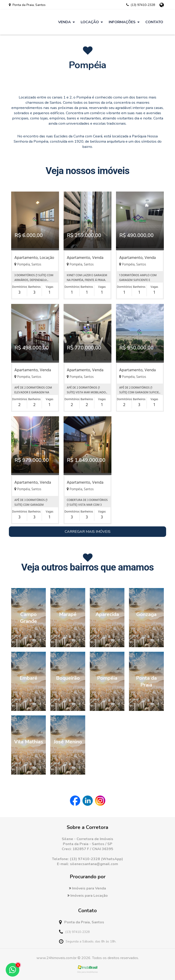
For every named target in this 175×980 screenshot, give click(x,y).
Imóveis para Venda (87, 888)
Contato (154, 22)
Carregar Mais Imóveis (88, 532)
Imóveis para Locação (88, 896)
